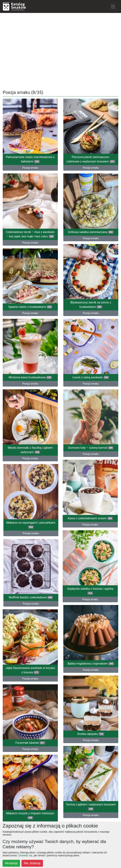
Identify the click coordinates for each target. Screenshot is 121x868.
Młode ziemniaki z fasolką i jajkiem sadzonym (30, 436)
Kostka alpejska (91, 704)
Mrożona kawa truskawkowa (30, 367)
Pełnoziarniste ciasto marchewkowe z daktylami (30, 159)
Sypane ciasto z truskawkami (30, 301)
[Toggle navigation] (113, 7)
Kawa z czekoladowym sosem (79, 501)
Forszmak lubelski (30, 714)
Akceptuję (11, 863)
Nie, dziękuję (32, 863)
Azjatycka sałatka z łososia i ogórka (79, 570)
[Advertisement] (60, 50)
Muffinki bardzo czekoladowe (42, 575)
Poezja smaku (30, 168)
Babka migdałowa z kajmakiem (91, 638)
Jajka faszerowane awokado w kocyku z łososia (30, 644)
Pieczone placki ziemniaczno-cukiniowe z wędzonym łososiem (91, 159)
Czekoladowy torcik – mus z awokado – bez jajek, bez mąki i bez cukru (30, 231)
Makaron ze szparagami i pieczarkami (42, 506)
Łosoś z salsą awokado (91, 367)
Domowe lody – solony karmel (91, 434)
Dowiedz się (25, 855)
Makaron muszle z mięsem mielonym (30, 783)
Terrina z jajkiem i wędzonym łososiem (91, 772)
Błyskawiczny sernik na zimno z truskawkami (91, 299)
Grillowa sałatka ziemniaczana (91, 229)
